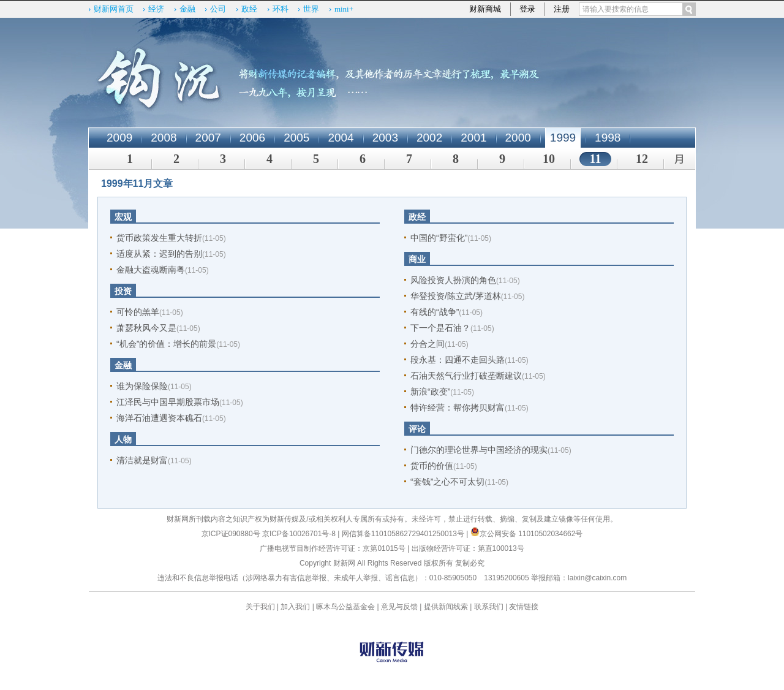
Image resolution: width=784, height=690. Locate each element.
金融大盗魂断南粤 (151, 270)
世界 (311, 9)
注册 (562, 9)
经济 (156, 9)
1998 (608, 138)
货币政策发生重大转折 (159, 238)
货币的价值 (432, 466)
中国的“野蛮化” (439, 238)
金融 (187, 9)
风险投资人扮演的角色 (453, 280)
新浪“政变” (430, 392)
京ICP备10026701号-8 (300, 534)
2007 (208, 138)
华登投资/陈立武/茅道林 (456, 296)
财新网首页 (114, 9)
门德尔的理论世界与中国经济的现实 (479, 450)
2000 (518, 138)
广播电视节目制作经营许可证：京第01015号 (332, 548)
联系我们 (489, 607)
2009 (119, 138)
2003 (385, 138)
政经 (249, 9)
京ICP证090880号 (231, 534)
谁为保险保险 (142, 386)
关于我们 (260, 607)
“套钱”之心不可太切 (447, 482)
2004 (341, 138)
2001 (473, 138)
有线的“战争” (435, 312)
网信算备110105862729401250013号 (404, 534)
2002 (429, 138)
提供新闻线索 (446, 607)
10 (549, 159)
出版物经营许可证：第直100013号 (468, 548)
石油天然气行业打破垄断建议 (466, 376)
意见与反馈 (399, 607)
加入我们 (295, 607)
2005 (296, 138)
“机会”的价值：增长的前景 (166, 344)
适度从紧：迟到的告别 (159, 254)
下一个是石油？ (440, 328)
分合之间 (428, 344)
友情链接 (524, 607)
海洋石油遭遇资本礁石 (159, 418)
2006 (252, 138)
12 (642, 159)
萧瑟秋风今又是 (146, 328)
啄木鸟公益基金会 (346, 607)
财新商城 (485, 9)
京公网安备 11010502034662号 (527, 534)
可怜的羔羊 (138, 312)
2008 (164, 138)
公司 (218, 9)
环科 (281, 9)
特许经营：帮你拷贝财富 (458, 408)
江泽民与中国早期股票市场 (168, 402)
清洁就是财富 (142, 460)
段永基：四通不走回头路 (458, 360)
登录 (527, 9)
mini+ (344, 9)
